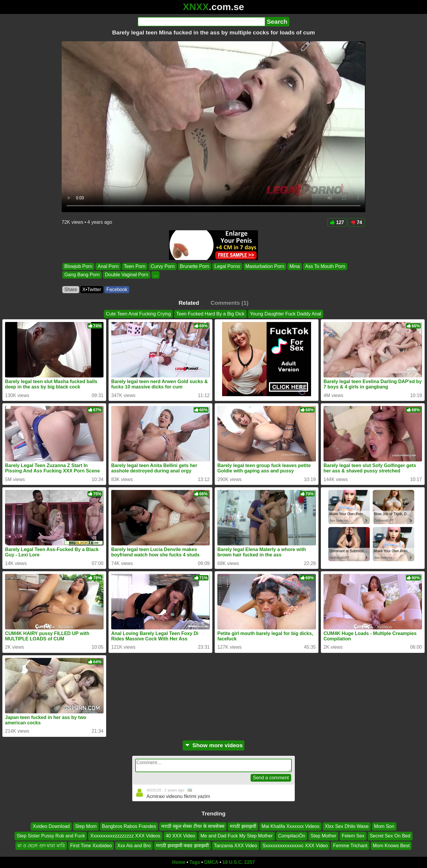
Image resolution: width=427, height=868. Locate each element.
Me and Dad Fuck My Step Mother (237, 836)
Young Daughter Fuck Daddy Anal (286, 314)
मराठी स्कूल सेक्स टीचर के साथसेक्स (193, 826)
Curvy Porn (162, 266)
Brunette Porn (195, 266)
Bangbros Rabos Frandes (129, 826)
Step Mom (86, 826)
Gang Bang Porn (82, 275)
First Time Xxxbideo (91, 846)
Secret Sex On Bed (390, 836)
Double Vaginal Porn (127, 275)
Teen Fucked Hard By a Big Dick (210, 314)
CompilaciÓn (292, 836)
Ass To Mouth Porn (325, 266)
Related (189, 303)
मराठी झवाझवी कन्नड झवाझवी (182, 846)
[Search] (201, 22)
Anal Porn (108, 266)
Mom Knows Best (391, 846)
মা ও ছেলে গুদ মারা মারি (41, 846)
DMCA (211, 862)
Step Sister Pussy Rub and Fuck (51, 836)
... (156, 275)
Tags (195, 862)
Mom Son (384, 826)
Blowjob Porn (78, 266)
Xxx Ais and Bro (134, 846)
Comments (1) (230, 303)
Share (71, 289)
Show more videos (214, 745)
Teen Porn (135, 266)
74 (356, 222)
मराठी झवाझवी (243, 826)
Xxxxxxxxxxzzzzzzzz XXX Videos (125, 836)
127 (337, 222)
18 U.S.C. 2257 (239, 862)
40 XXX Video (180, 836)
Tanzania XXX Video (236, 846)
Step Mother (323, 836)
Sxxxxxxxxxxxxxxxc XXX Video (295, 846)
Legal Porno (227, 266)
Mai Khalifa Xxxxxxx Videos (290, 826)
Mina (295, 266)
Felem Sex (353, 836)
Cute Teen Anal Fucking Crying (138, 314)
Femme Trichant (350, 846)
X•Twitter (92, 289)
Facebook (117, 289)
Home (179, 862)
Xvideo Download (51, 826)
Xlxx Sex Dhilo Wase (347, 826)
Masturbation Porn (265, 266)
